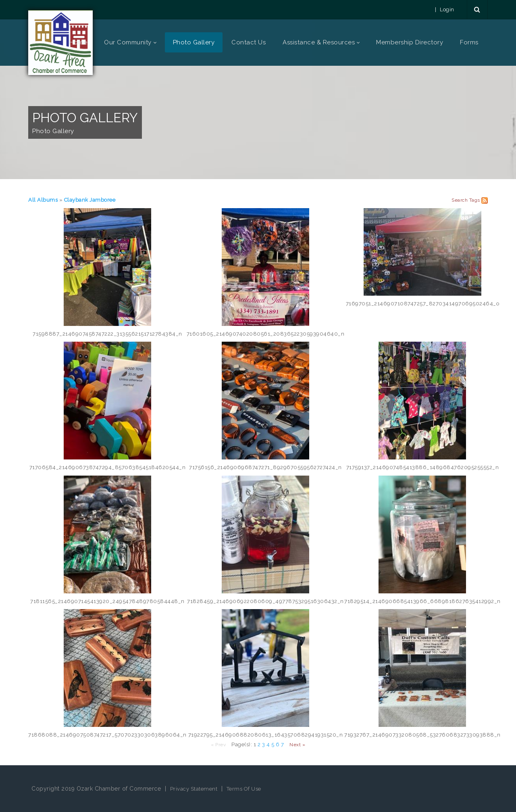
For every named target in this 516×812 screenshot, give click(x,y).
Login (447, 9)
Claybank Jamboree (90, 200)
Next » (297, 745)
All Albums (43, 200)
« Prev (218, 745)
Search (460, 200)
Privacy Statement (194, 789)
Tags (475, 200)
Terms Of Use (244, 789)
